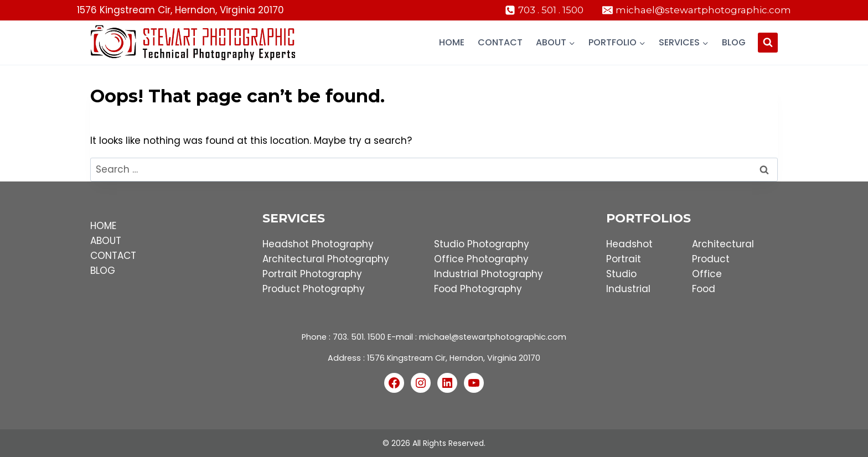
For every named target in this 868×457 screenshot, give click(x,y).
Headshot (629, 244)
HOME (103, 226)
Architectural (723, 244)
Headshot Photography (318, 244)
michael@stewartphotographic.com (493, 337)
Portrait (624, 259)
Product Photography (314, 289)
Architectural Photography (326, 259)
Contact (500, 42)
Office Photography (481, 259)
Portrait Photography (312, 274)
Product (711, 259)
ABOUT (106, 241)
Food (704, 289)
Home (452, 42)
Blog (734, 42)
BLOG (103, 271)
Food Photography (478, 289)
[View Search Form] (768, 43)
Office (707, 274)
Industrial (628, 289)
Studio (621, 274)
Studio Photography (482, 244)
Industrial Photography (489, 274)
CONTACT (113, 256)
